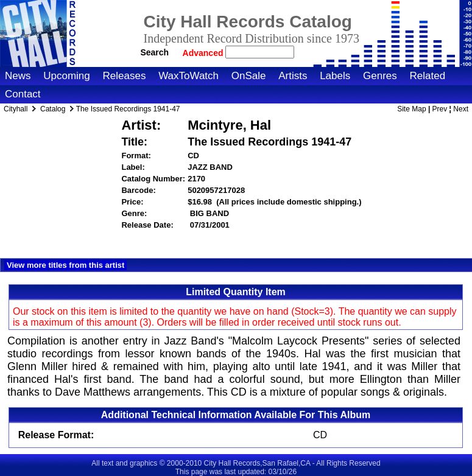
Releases (125, 76)
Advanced (204, 53)
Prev (440, 109)
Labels (335, 76)
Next (461, 109)
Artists (293, 76)
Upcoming (67, 76)
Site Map (411, 109)
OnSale (249, 76)
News (18, 76)
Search (154, 52)
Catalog (53, 109)
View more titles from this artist (65, 265)
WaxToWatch (188, 76)
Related (427, 76)
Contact (23, 94)
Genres (380, 76)
